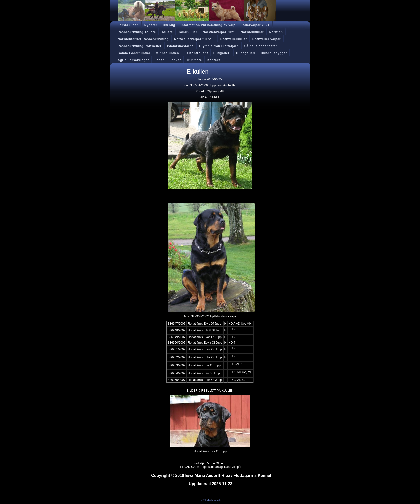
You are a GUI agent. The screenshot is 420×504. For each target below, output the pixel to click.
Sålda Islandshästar (261, 46)
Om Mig (169, 25)
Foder (159, 60)
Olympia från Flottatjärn (219, 46)
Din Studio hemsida (210, 500)
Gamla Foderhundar (134, 53)
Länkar (175, 60)
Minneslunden (167, 53)
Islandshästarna (180, 46)
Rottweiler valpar (267, 39)
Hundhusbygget (274, 53)
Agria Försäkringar (133, 60)
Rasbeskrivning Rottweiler (140, 46)
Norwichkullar (252, 32)
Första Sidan (128, 25)
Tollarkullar (188, 32)
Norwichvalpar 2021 (219, 32)
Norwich (276, 32)
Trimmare (194, 60)
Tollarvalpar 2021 (255, 25)
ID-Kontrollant (196, 53)
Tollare (167, 32)
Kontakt (214, 60)
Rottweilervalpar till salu (195, 39)
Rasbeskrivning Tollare (137, 32)
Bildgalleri (222, 53)
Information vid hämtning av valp (208, 25)
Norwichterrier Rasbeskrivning (143, 39)
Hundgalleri (246, 53)
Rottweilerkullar (234, 39)
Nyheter (151, 25)
